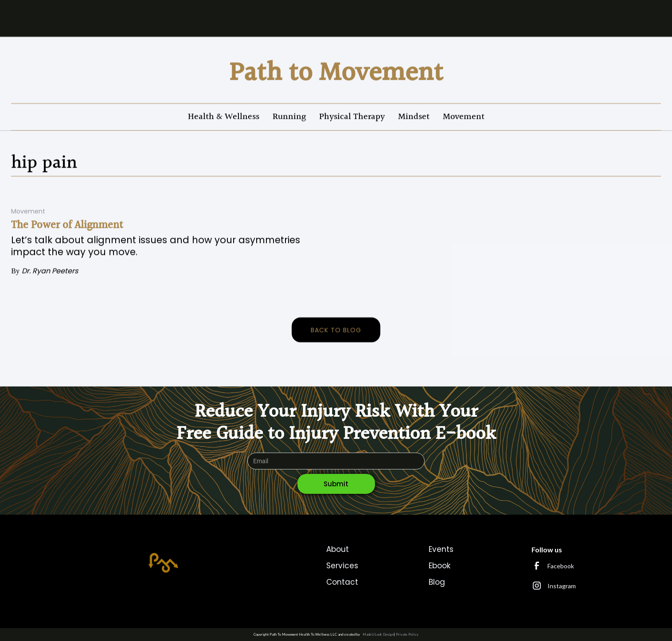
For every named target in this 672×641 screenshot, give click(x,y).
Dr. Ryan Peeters (50, 271)
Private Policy (407, 634)
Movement (464, 117)
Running (289, 117)
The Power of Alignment (67, 226)
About (338, 549)
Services (342, 566)
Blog (437, 582)
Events (441, 549)
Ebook (440, 566)
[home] (336, 73)
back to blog (336, 330)
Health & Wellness (224, 117)
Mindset (414, 117)
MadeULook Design (378, 634)
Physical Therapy (352, 117)
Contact (342, 582)
